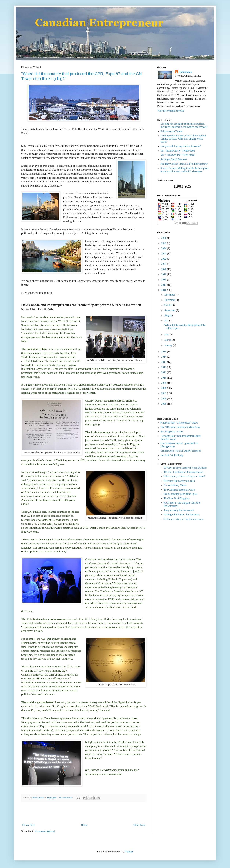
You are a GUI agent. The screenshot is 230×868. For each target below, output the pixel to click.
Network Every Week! (175, 485)
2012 (164, 367)
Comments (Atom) (45, 831)
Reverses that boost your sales (179, 481)
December (170, 295)
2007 (164, 393)
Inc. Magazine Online (172, 432)
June (167, 335)
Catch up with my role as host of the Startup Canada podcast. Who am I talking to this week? (183, 139)
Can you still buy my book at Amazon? (181, 146)
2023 (164, 254)
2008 (164, 388)
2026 (164, 238)
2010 (164, 378)
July (167, 321)
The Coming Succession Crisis (179, 490)
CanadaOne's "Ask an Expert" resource (181, 451)
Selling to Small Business (174, 159)
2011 (164, 372)
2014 (164, 357)
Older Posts (139, 825)
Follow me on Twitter (172, 131)
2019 (164, 274)
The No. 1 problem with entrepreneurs (183, 472)
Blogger (129, 852)
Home (84, 825)
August (168, 316)
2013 (164, 362)
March (168, 340)
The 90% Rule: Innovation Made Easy (180, 427)
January (169, 345)
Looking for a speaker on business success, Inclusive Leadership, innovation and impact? (184, 125)
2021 (164, 264)
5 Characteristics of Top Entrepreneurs (184, 519)
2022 (164, 259)
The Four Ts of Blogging (176, 498)
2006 (164, 399)
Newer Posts (29, 825)
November (170, 300)
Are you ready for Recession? (179, 510)
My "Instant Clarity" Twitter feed (178, 151)
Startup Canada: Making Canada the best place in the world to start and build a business (185, 170)
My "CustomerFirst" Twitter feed (178, 155)
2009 (164, 383)
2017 (164, 285)
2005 (164, 404)
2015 (164, 352)
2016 (164, 290)
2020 (164, 269)
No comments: (66, 798)
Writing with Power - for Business (181, 515)
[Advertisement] (84, 813)
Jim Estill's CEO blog (172, 455)
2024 (164, 248)
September (170, 310)
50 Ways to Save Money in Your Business (185, 468)
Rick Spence (186, 72)
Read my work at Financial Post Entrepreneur (184, 164)
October (169, 305)
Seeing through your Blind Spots (181, 494)
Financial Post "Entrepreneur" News (179, 423)
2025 (164, 243)
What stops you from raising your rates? (184, 476)
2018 (164, 280)
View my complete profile (171, 111)
